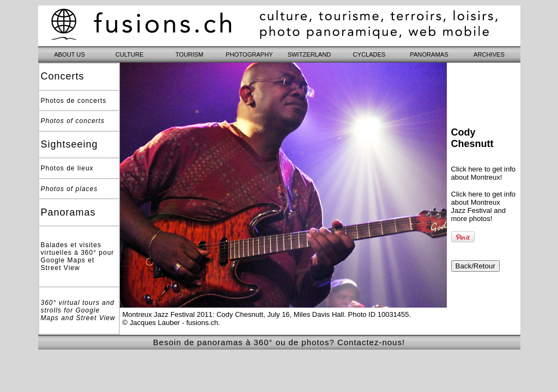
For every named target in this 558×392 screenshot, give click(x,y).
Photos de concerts (74, 101)
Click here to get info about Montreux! (484, 173)
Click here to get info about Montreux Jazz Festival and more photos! (484, 206)
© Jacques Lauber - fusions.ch (171, 323)
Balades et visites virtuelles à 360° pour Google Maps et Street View (78, 256)
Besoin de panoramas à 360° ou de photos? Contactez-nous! (279, 342)
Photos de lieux (67, 168)
